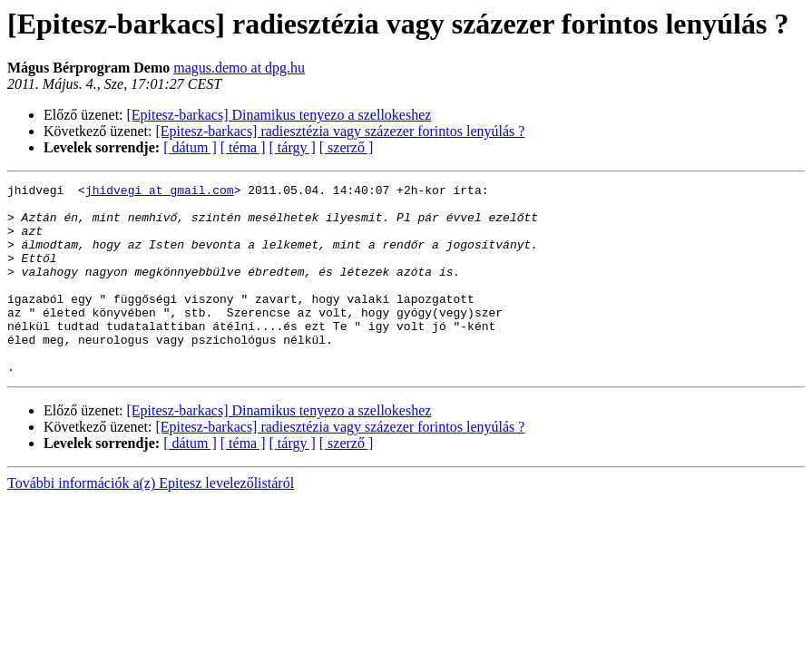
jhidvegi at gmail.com (160, 192)
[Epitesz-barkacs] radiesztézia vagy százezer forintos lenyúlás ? (341, 131)
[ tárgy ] (293, 147)
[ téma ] (243, 147)
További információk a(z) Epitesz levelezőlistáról (151, 521)
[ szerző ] (347, 147)
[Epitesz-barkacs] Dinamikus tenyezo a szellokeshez (279, 115)
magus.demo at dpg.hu (239, 68)
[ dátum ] (190, 147)
